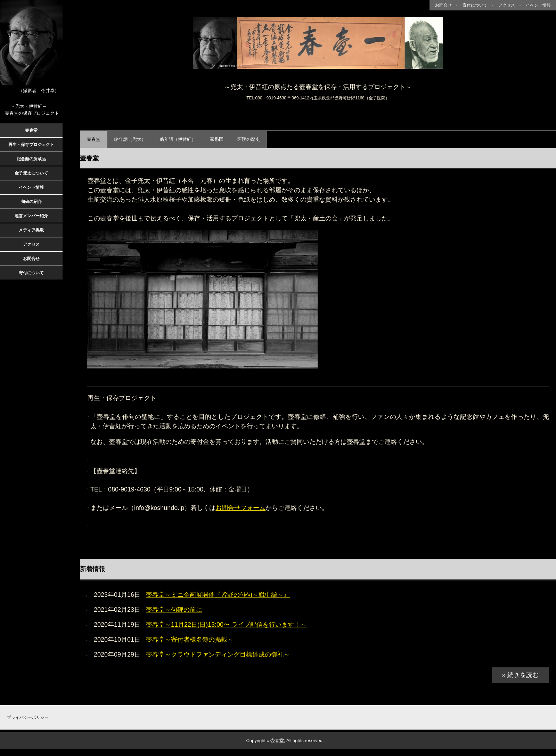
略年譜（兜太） (130, 139)
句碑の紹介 (31, 202)
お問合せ (443, 5)
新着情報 (92, 569)
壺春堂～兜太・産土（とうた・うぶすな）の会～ (318, 43)
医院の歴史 (249, 139)
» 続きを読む (520, 675)
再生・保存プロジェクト (31, 145)
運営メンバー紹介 (31, 216)
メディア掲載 (31, 230)
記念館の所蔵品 (31, 159)
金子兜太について (31, 173)
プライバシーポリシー (28, 717)
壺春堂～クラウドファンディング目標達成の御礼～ (218, 655)
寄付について (475, 5)
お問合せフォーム (240, 508)
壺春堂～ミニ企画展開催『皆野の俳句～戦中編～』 (218, 595)
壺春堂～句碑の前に (174, 610)
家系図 (217, 139)
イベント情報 (538, 5)
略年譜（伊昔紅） (178, 139)
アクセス (507, 5)
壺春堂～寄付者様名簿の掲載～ (190, 640)
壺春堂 (94, 139)
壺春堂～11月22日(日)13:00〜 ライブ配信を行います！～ (226, 625)
